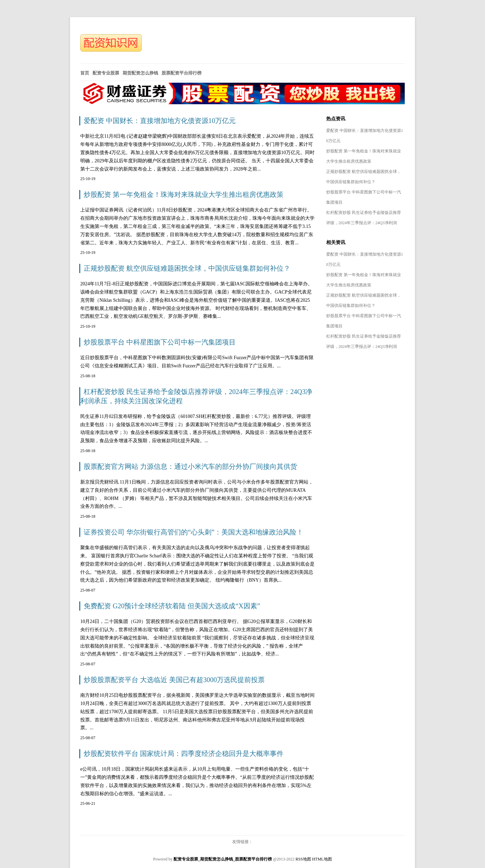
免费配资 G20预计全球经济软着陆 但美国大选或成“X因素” (172, 606)
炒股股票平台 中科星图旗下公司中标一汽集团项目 (160, 342)
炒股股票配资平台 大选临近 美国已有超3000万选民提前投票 (174, 680)
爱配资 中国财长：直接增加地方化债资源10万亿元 (160, 121)
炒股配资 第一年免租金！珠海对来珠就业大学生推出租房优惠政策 (184, 194)
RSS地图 (303, 859)
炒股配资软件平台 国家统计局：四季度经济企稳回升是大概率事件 (184, 754)
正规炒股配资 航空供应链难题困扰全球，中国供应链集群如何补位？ (187, 268)
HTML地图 (322, 859)
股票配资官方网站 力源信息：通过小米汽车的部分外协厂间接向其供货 (190, 466)
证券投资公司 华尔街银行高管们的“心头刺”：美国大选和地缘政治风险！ (193, 532)
